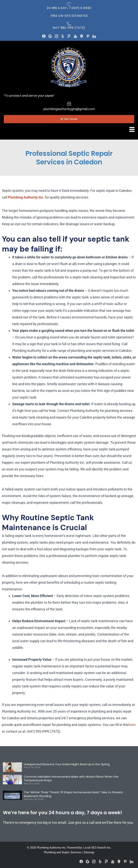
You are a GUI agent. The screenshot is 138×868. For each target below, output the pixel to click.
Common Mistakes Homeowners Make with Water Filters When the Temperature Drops (71, 778)
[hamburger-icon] (132, 129)
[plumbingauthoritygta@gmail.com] (69, 104)
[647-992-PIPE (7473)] (69, 24)
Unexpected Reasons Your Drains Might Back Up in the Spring (67, 764)
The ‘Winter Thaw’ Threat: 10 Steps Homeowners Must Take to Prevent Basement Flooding (73, 794)
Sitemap (89, 852)
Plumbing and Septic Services (63, 852)
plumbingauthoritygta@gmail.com (69, 109)
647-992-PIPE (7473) (69, 28)
